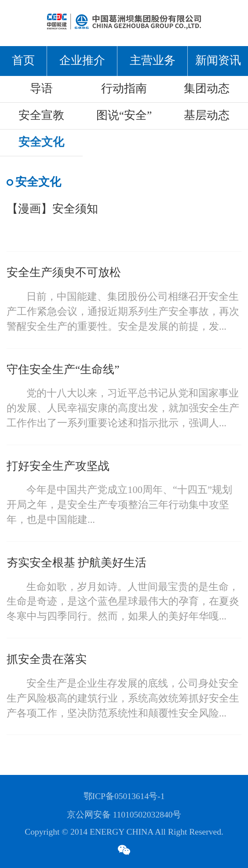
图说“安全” (124, 116)
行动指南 (124, 89)
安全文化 (41, 142)
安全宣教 (41, 116)
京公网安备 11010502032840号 (124, 815)
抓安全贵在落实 (47, 660)
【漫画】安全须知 (52, 209)
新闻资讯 (218, 61)
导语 (41, 89)
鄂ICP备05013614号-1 (124, 797)
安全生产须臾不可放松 (64, 273)
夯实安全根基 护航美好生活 (77, 563)
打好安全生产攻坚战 (58, 466)
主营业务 (153, 61)
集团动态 (207, 89)
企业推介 (82, 61)
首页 (23, 61)
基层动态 (207, 116)
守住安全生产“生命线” (63, 370)
